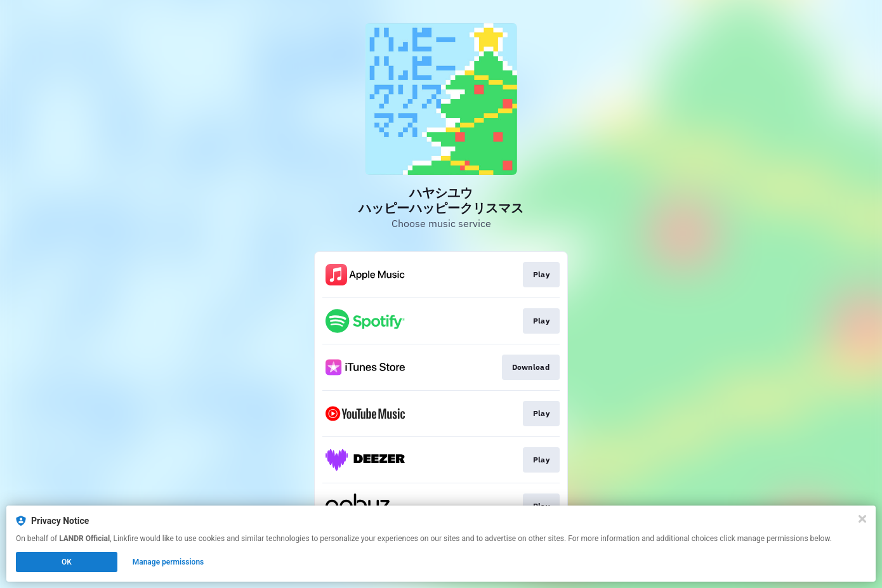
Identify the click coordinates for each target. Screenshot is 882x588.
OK (67, 562)
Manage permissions (168, 562)
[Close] (862, 519)
